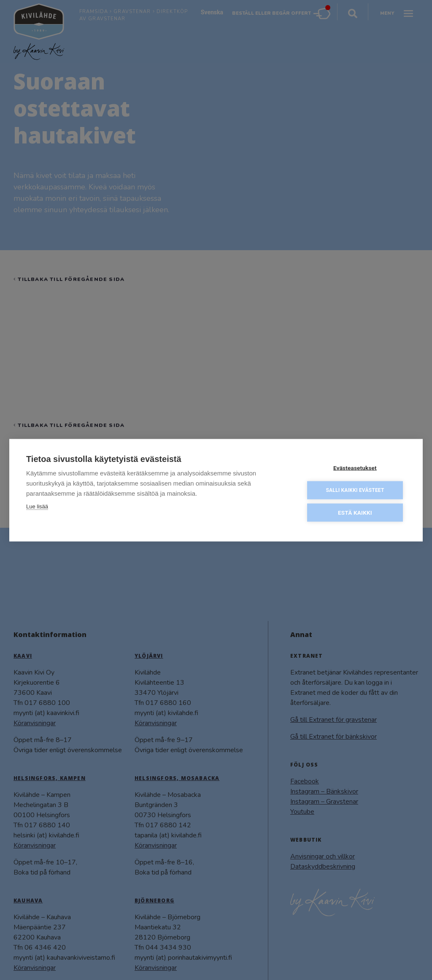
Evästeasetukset (355, 467)
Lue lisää (37, 506)
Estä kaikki (355, 512)
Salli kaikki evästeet (355, 489)
